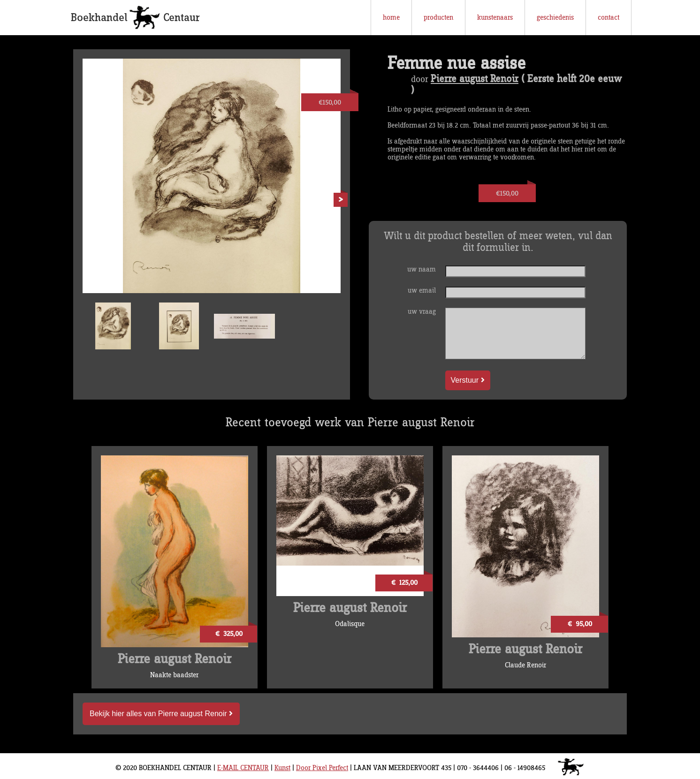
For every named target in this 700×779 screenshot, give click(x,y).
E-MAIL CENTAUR (243, 768)
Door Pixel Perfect (322, 768)
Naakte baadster (174, 675)
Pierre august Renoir (475, 79)
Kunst (282, 768)
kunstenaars (495, 18)
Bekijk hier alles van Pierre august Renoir (161, 714)
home (391, 18)
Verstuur (468, 380)
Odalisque (350, 624)
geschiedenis (555, 18)
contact (609, 18)
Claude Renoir (525, 665)
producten (438, 18)
